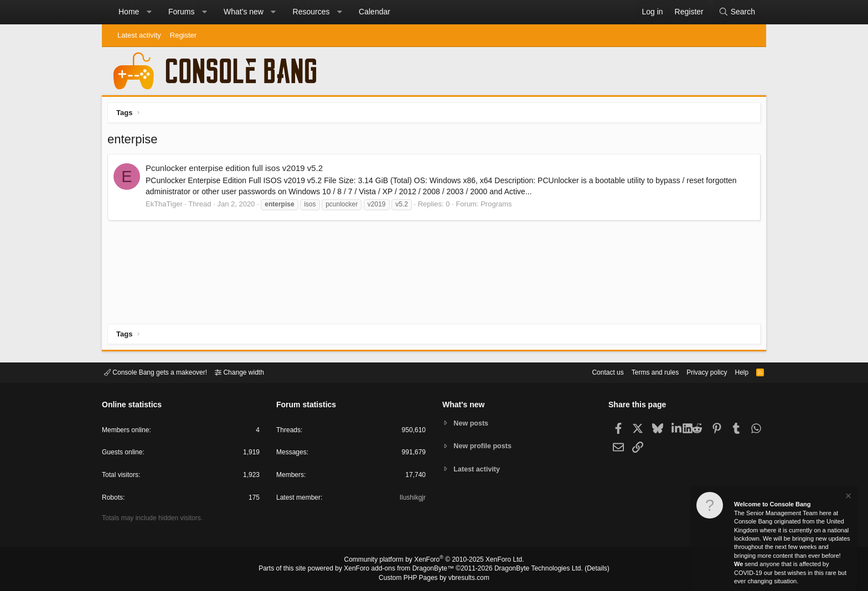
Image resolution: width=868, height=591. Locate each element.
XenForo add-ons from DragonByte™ (402, 569)
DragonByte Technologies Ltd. (530, 569)
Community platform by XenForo (434, 561)
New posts (472, 422)
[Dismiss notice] (848, 497)
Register (183, 35)
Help (735, 372)
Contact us (591, 372)
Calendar (374, 12)
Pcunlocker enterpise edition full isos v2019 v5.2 (237, 171)
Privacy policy (697, 372)
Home (129, 12)
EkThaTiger (167, 207)
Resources (311, 12)
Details (583, 569)
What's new (244, 12)
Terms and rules (642, 372)
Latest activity (139, 35)
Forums (181, 12)
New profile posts (484, 446)
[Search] (737, 12)
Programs (499, 207)
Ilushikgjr (412, 499)
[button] (149, 12)
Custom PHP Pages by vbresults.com (434, 578)
